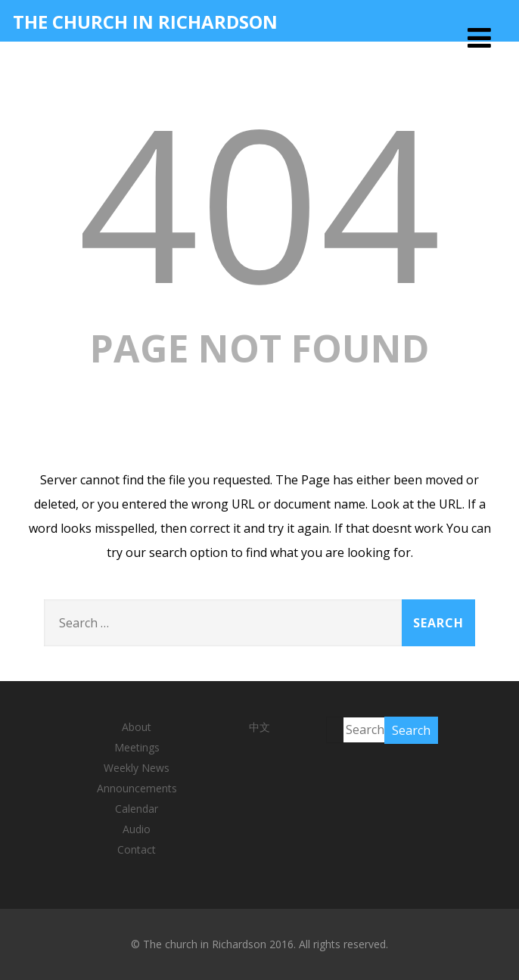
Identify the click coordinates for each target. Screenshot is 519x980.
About (137, 727)
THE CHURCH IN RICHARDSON (145, 22)
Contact (137, 849)
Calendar (137, 809)
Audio (137, 829)
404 (259, 201)
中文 (259, 727)
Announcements (137, 788)
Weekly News (137, 768)
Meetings (137, 747)
